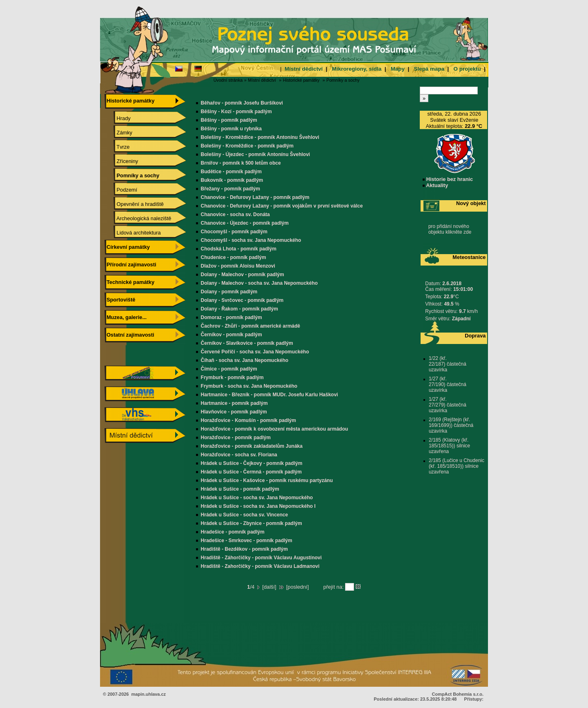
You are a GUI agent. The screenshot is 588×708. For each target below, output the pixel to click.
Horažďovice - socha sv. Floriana (239, 455)
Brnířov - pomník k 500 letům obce (241, 163)
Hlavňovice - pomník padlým (234, 412)
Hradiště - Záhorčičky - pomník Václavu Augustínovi (261, 558)
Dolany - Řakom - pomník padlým (239, 309)
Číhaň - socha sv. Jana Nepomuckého (245, 360)
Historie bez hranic (448, 179)
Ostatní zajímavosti (129, 335)
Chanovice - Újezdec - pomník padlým (245, 223)
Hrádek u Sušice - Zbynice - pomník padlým (252, 523)
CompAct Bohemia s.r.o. (458, 694)
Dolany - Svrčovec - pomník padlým (242, 300)
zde (467, 232)
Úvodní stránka (228, 80)
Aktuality (435, 185)
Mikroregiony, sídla (357, 69)
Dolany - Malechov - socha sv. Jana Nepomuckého (259, 283)
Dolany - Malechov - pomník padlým (243, 275)
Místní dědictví (304, 69)
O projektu (467, 69)
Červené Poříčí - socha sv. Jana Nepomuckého (255, 352)
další (269, 587)
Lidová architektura (133, 233)
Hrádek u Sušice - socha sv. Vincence (245, 515)
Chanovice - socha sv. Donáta (235, 214)
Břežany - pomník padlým (231, 189)
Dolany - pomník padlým (229, 292)
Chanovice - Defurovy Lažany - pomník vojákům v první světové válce (282, 206)
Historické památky (301, 80)
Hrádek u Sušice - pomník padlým (240, 489)
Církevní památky (127, 247)
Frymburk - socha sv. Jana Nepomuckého (249, 386)
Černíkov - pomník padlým (232, 335)
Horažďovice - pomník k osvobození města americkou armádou (275, 429)
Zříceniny (121, 161)
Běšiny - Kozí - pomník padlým (236, 112)
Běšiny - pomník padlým (229, 120)
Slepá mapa (429, 69)
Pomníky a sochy (343, 80)
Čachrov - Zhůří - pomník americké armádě (251, 326)
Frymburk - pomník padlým (232, 377)
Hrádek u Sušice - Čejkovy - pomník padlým (252, 463)
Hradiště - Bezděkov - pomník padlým (244, 549)
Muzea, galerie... (126, 317)
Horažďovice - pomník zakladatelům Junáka (252, 446)
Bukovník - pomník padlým (232, 180)
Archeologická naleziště (138, 218)
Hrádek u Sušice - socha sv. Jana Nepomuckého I (258, 506)
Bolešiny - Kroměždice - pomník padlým (247, 146)
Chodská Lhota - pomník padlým (239, 249)
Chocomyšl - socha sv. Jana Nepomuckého (251, 240)
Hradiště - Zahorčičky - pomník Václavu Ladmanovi (260, 566)
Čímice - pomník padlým (229, 369)
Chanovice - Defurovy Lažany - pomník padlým (255, 197)
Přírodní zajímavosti (130, 265)
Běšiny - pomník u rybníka (231, 129)
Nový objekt (471, 203)
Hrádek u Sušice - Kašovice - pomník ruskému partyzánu (267, 480)
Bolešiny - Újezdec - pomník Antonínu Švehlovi (256, 154)
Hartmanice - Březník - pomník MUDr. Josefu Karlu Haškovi (269, 395)
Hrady (118, 118)
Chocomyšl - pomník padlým (234, 232)
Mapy (398, 69)
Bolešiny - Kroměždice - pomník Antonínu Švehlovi (260, 137)
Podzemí (121, 190)
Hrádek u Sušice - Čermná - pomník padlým (251, 472)
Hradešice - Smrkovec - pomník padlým (247, 540)
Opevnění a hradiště (134, 204)
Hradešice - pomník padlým (233, 532)
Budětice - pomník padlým (231, 172)
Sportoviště (120, 300)
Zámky (119, 133)
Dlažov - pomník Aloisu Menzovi (238, 266)
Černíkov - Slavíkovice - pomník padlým (247, 343)
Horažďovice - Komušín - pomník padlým (248, 420)
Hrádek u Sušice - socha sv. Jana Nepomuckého (257, 498)
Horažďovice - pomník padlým (236, 438)
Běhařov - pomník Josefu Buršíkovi (242, 103)
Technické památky (129, 282)
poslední (297, 587)
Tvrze (117, 147)
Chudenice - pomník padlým (234, 257)
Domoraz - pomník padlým (232, 317)
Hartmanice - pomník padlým (234, 403)
